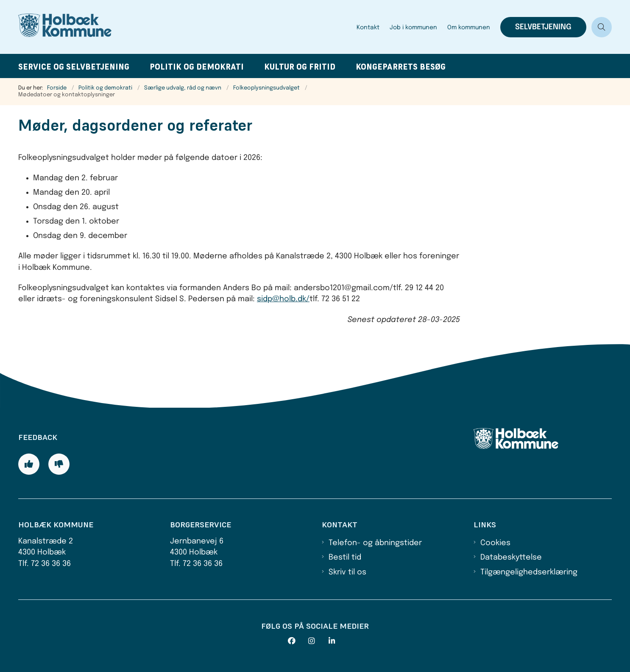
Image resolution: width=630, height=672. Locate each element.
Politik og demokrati (197, 67)
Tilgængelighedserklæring (529, 572)
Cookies (495, 543)
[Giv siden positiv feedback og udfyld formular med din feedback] (29, 464)
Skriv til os (347, 572)
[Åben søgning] (602, 27)
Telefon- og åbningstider (375, 543)
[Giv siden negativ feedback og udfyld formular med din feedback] (59, 464)
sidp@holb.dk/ (283, 299)
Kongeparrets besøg (401, 67)
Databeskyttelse (511, 557)
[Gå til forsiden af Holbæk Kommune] (185, 27)
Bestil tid (345, 557)
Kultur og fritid (300, 67)
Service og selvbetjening (74, 67)
